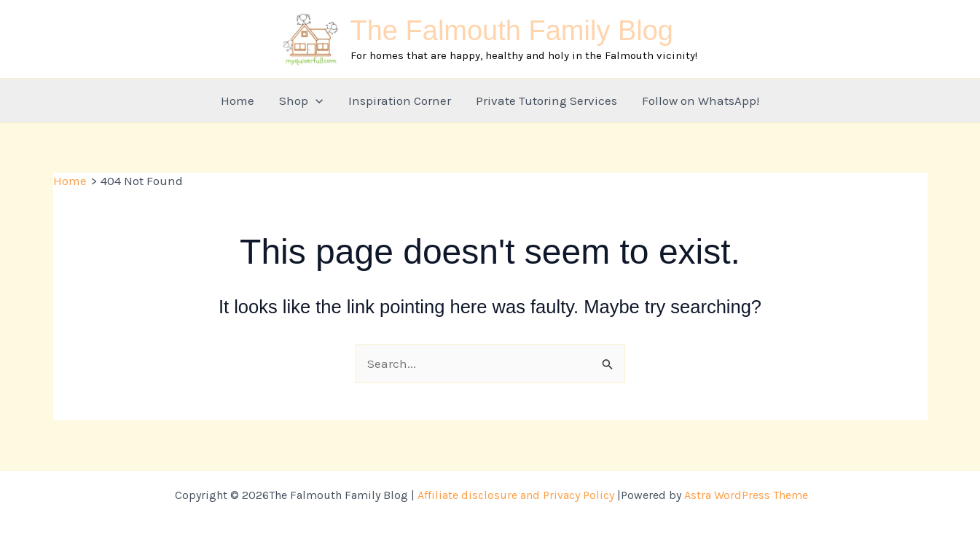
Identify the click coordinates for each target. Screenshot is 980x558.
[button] (315, 101)
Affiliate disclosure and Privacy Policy (516, 495)
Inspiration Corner (400, 101)
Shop (301, 101)
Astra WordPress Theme (746, 495)
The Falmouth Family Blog (512, 31)
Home (238, 101)
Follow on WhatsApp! (701, 101)
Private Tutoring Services (546, 101)
